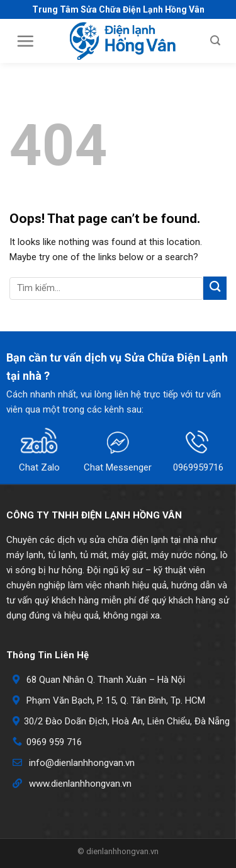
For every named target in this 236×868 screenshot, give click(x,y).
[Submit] (215, 288)
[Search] (215, 41)
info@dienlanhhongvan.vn (82, 763)
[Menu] (25, 41)
